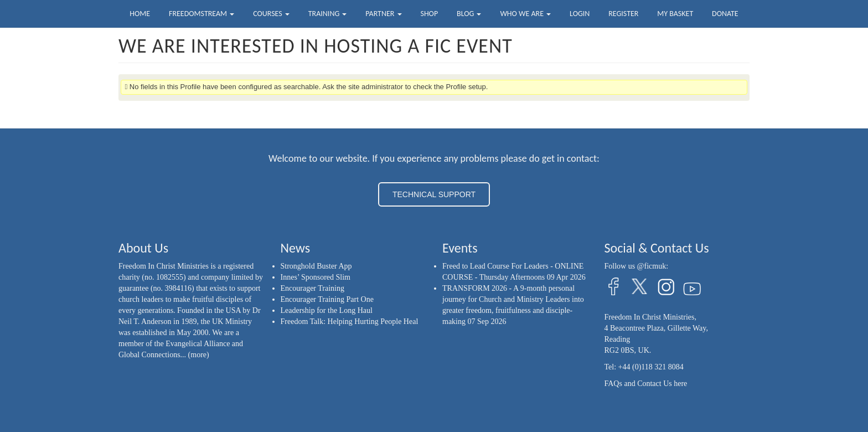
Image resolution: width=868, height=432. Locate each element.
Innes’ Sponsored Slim (316, 277)
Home (140, 14)
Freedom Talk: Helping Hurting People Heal (350, 322)
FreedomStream (201, 14)
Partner (383, 14)
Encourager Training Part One (327, 299)
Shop (429, 14)
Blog (469, 14)
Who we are (525, 14)
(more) (199, 355)
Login (580, 14)
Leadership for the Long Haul (327, 310)
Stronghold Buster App (316, 266)
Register (623, 14)
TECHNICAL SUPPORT (434, 194)
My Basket (675, 14)
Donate (725, 14)
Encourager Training (312, 288)
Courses (271, 14)
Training (328, 14)
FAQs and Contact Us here (646, 384)
